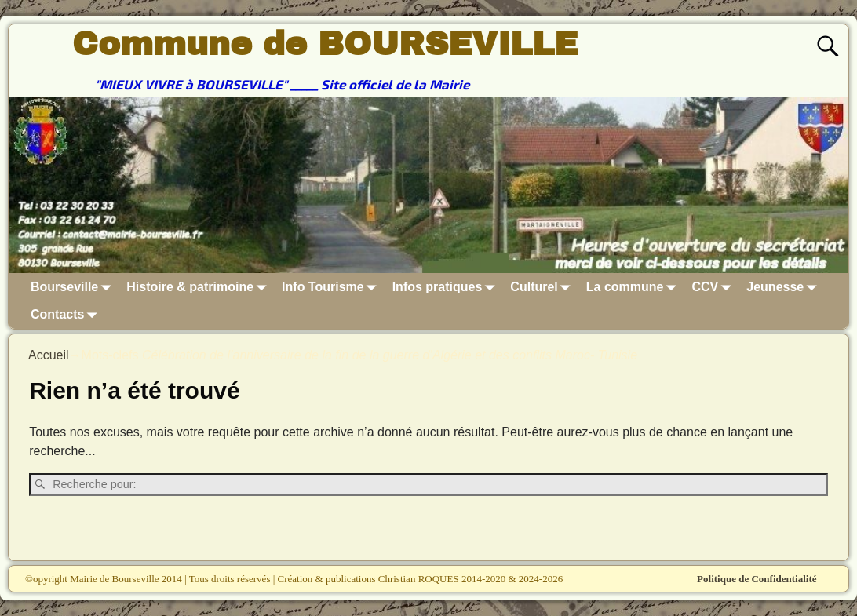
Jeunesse (784, 287)
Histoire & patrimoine (199, 287)
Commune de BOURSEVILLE (325, 44)
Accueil (49, 355)
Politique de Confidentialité (757, 579)
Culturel (543, 287)
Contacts (67, 315)
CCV (715, 287)
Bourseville (74, 287)
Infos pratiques (447, 287)
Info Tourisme (332, 287)
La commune (635, 287)
